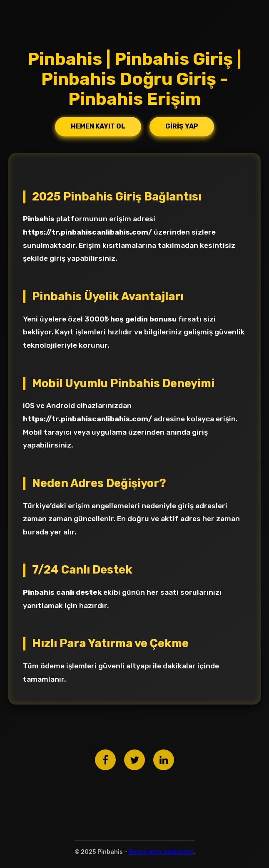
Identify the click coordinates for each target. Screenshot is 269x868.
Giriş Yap (182, 126)
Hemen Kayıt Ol (98, 126)
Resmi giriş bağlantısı (161, 852)
